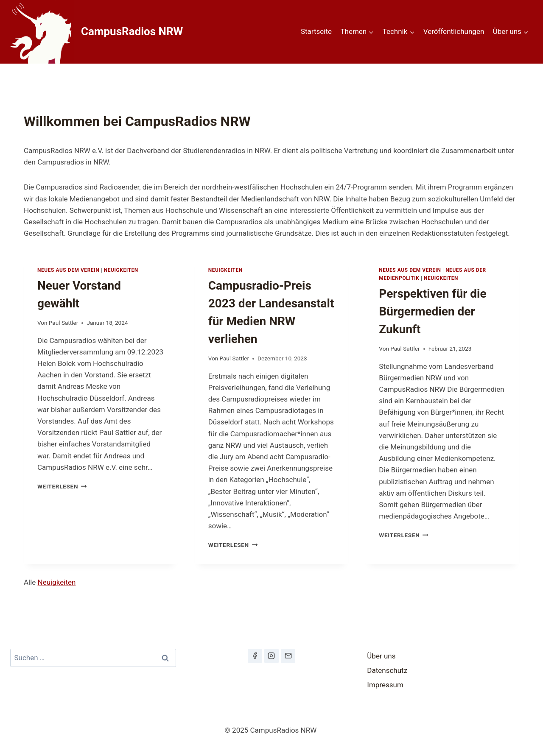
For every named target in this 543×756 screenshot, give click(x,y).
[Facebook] (255, 656)
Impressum (385, 685)
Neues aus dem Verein (68, 270)
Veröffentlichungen (454, 31)
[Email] (288, 656)
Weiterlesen (62, 486)
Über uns (381, 656)
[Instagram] (271, 656)
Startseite (316, 31)
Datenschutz (387, 670)
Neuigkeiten (121, 270)
